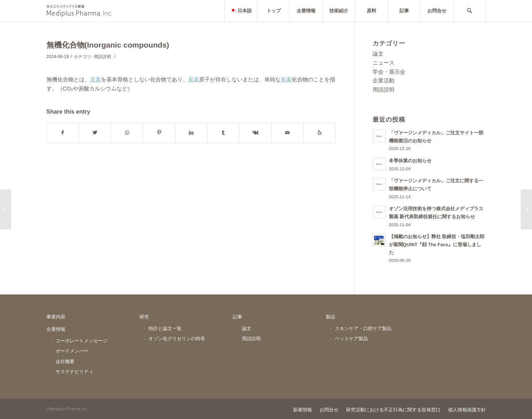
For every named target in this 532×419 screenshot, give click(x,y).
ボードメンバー (72, 351)
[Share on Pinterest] (159, 133)
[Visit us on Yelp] (319, 133)
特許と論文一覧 (165, 328)
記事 (237, 317)
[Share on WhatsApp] (127, 133)
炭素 (96, 79)
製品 (330, 317)
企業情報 (56, 329)
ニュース (383, 63)
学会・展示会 (389, 72)
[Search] (470, 11)
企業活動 (383, 80)
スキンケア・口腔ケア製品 (363, 328)
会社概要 (65, 361)
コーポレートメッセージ (82, 341)
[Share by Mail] (287, 133)
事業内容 (56, 317)
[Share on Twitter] (95, 133)
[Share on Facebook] (63, 133)
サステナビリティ (74, 372)
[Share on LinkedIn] (191, 133)
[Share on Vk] (255, 133)
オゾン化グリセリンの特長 (177, 339)
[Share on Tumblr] (223, 133)
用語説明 (102, 57)
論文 (378, 54)
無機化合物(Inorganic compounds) (108, 45)
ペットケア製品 (351, 339)
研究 (144, 317)
